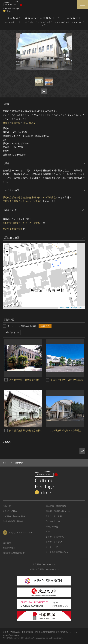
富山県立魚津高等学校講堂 (23, 430)
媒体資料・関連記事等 (56, 506)
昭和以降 (16, 123)
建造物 (6, 123)
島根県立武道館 (58, 380)
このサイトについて (55, 537)
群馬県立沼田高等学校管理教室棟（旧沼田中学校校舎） (25, 381)
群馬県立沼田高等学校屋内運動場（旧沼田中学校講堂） (30, 197)
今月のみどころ (53, 521)
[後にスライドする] (81, 442)
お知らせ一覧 (52, 527)
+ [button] (7, 247)
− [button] (7, 252)
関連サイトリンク (54, 542)
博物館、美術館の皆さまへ (58, 511)
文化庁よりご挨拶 (54, 516)
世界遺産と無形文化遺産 (14, 516)
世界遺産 (7, 543)
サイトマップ (52, 547)
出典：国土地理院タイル (75, 308)
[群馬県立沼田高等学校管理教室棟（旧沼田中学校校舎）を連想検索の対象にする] (6, 380)
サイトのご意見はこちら (57, 552)
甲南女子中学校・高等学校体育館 (67, 430)
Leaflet (61, 308)
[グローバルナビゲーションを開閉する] (82, 4)
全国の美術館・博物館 (13, 521)
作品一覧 (7, 506)
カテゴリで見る (10, 511)
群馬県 (32, 123)
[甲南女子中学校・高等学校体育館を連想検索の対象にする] (47, 430)
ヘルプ (49, 532)
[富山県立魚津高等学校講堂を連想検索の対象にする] (6, 430)
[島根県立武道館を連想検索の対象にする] (47, 380)
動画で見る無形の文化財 (14, 553)
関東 (25, 123)
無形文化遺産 (9, 548)
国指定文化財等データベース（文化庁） (23, 201)
